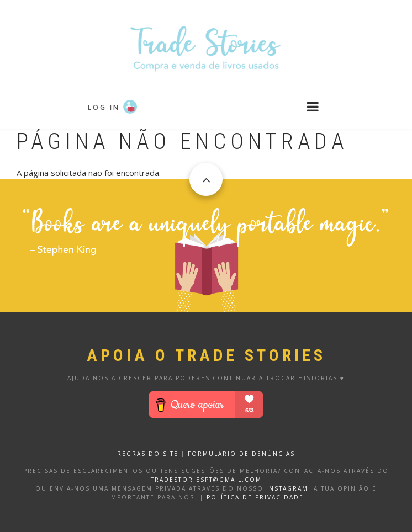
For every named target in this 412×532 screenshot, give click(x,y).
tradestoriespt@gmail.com (206, 480)
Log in (104, 107)
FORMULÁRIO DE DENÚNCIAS (241, 454)
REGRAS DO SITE (148, 454)
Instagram (287, 488)
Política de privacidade (255, 497)
